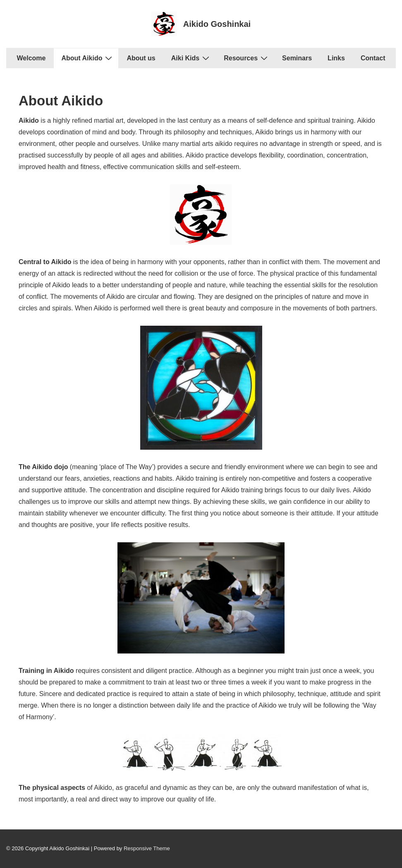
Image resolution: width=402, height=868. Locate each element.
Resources (247, 58)
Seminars (297, 58)
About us (141, 58)
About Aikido (88, 58)
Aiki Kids (191, 58)
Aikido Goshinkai (217, 24)
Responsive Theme (147, 848)
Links (336, 58)
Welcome (31, 58)
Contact (373, 58)
